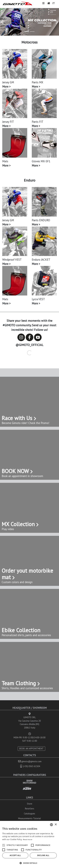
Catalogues (29, 814)
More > (6, 87)
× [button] (56, 825)
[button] (2, 22)
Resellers (30, 809)
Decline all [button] (43, 855)
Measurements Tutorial (29, 818)
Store (30, 804)
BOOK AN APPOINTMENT (31, 749)
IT (53, 3)
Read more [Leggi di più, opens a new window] (28, 839)
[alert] (29, 844)
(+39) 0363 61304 (31, 766)
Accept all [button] (15, 855)
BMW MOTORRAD (29, 782)
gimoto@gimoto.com (31, 761)
